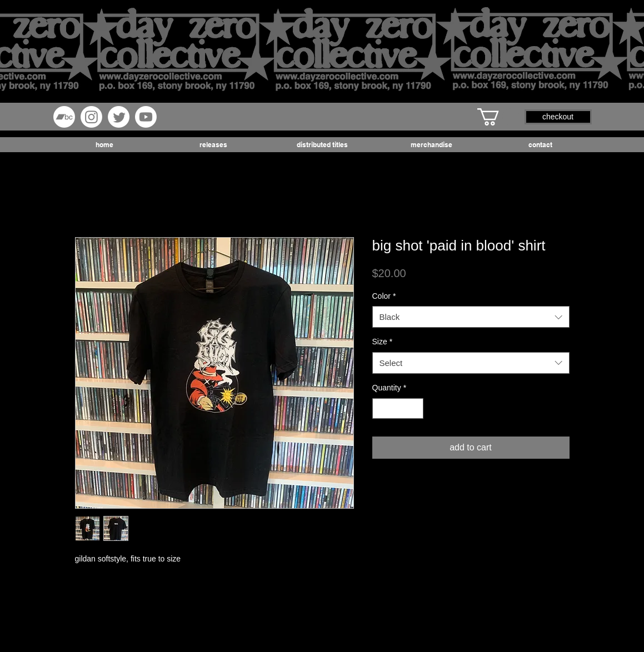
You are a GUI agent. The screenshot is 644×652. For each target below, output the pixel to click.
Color (384, 296)
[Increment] (415, 408)
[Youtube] (146, 117)
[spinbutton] (398, 408)
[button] (498, 117)
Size (383, 342)
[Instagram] (91, 117)
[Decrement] (381, 408)
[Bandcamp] (64, 117)
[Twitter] (119, 117)
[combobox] (471, 317)
